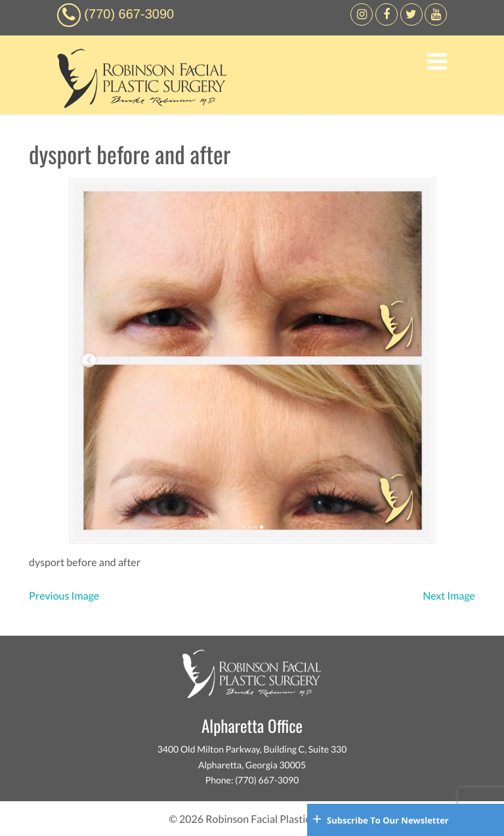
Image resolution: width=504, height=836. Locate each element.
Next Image (449, 596)
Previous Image (64, 596)
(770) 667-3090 (129, 14)
